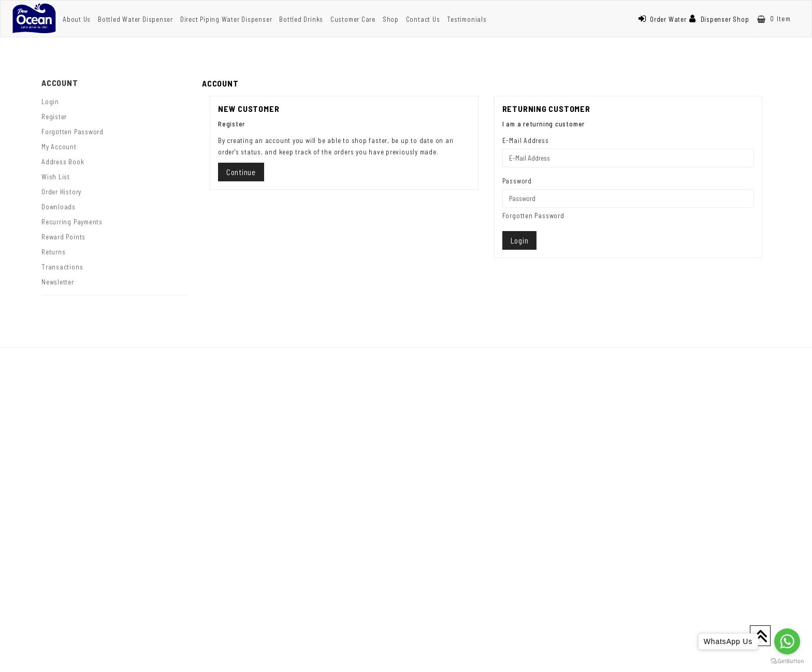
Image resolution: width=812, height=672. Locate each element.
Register (54, 117)
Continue (241, 172)
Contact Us (423, 19)
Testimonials (467, 19)
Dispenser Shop (719, 19)
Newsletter (58, 282)
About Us (77, 19)
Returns (53, 252)
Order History (61, 192)
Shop (391, 19)
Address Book (63, 162)
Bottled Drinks (301, 19)
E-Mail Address (526, 140)
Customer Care (353, 19)
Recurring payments (72, 222)
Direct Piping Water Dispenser (226, 19)
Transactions (62, 267)
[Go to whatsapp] (787, 641)
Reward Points (63, 237)
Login (50, 102)
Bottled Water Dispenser (135, 19)
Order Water (662, 19)
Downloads (59, 207)
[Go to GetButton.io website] (787, 661)
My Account (59, 147)
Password (517, 181)
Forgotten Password (72, 132)
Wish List (56, 177)
